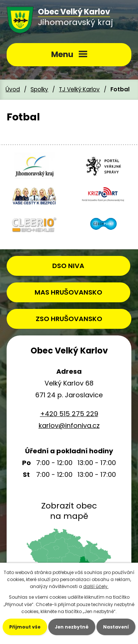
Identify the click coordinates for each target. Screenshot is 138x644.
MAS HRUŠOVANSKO (68, 292)
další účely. (96, 586)
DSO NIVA (68, 266)
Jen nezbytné (72, 627)
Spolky (39, 89)
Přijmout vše (25, 627)
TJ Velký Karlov (79, 89)
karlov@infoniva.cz (69, 425)
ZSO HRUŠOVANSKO (69, 319)
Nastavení (116, 627)
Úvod (13, 89)
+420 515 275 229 (69, 414)
